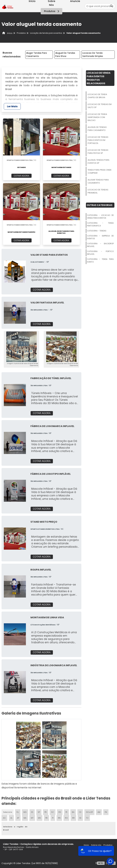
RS (60, 812)
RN (59, 818)
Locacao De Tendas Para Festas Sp (98, 152)
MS (39, 818)
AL (11, 818)
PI (53, 818)
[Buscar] (112, 6)
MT (32, 818)
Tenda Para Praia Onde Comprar (100, 171)
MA (25, 818)
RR (73, 818)
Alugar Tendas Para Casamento (36, 55)
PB (46, 818)
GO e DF (89, 812)
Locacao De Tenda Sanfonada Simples (93, 55)
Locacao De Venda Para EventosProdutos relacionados (99, 78)
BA (73, 812)
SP (39, 812)
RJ (18, 812)
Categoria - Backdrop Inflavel (100, 245)
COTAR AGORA (21, 176)
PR (46, 812)
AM (99, 812)
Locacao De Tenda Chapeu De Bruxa (97, 96)
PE (66, 812)
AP (18, 818)
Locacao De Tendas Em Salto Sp (100, 106)
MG (25, 812)
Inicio (86, 845)
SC (53, 812)
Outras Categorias (100, 205)
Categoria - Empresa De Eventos (100, 237)
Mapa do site (107, 849)
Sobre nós (96, 845)
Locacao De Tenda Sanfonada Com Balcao (97, 117)
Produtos (52, 11)
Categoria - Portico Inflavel (100, 253)
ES (32, 812)
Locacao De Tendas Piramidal (98, 191)
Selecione (8, 812)
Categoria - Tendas (97, 231)
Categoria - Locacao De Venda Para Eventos (100, 217)
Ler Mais (12, 106)
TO (87, 818)
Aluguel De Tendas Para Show (65, 55)
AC (4, 818)
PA (106, 812)
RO (66, 818)
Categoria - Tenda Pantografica (100, 224)
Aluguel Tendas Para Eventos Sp (98, 161)
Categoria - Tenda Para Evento (100, 260)
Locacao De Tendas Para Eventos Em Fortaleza (98, 140)
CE (80, 812)
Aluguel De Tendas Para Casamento (97, 129)
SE (80, 818)
